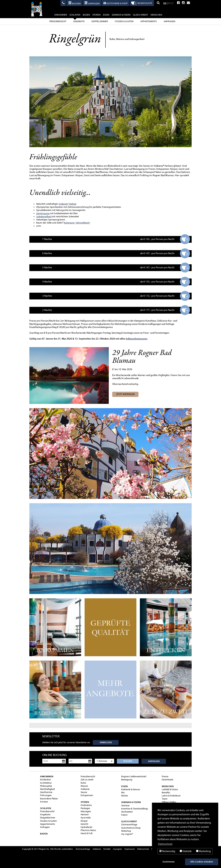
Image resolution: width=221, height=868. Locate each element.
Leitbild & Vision (170, 789)
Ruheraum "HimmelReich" (77, 223)
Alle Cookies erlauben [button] (202, 862)
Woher (125, 796)
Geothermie (46, 792)
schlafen (75, 15)
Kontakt (107, 849)
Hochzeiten (127, 812)
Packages (85, 808)
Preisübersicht (58, 21)
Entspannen (87, 795)
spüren (96, 15)
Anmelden (106, 742)
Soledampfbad (44, 217)
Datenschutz (143, 849)
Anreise (44, 802)
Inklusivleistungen (137, 339)
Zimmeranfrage (129, 825)
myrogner (117, 849)
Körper (84, 821)
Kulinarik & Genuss (131, 789)
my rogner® (127, 834)
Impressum (130, 849)
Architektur (46, 783)
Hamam (85, 814)
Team (165, 799)
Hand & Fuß (87, 833)
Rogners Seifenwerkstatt (134, 776)
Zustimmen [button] (169, 862)
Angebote (79, 21)
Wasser (84, 786)
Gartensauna (43, 213)
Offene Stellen (169, 802)
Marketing (203, 851)
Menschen (156, 15)
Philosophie (46, 786)
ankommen (61, 15)
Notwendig (167, 851)
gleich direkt (141, 15)
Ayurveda (86, 818)
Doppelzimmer (100, 21)
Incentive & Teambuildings (135, 809)
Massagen (86, 811)
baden (86, 15)
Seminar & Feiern (121, 15)
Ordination (86, 805)
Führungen (46, 795)
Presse (165, 776)
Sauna (84, 792)
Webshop (126, 831)
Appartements (149, 21)
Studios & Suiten (124, 21)
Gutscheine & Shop (131, 828)
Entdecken (45, 780)
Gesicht (84, 824)
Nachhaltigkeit (47, 789)
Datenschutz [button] (165, 844)
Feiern (124, 815)
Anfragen (169, 21)
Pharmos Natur (88, 830)
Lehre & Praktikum (171, 796)
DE (165, 3)
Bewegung (127, 780)
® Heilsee (72, 204)
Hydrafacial (86, 827)
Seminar (125, 806)
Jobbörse (97, 849)
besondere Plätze (49, 799)
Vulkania (63, 204)
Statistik (186, 851)
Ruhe (83, 783)
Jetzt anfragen (125, 394)
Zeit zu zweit (87, 780)
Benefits (166, 793)
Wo (123, 793)
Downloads (168, 780)
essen (106, 15)
